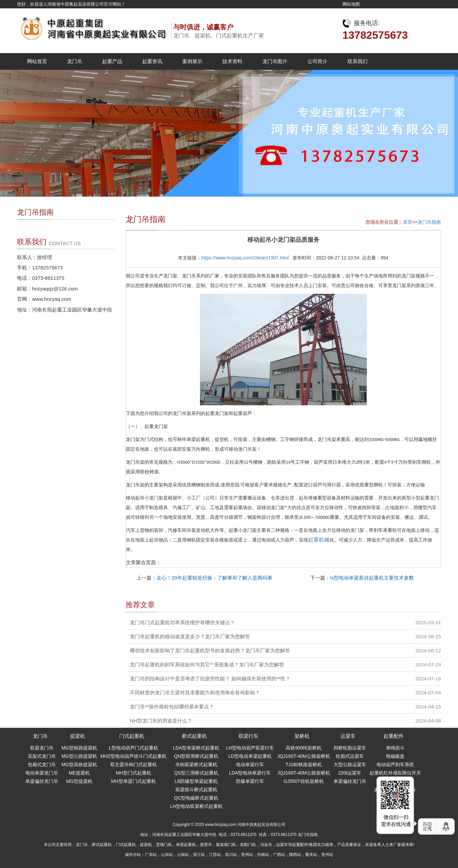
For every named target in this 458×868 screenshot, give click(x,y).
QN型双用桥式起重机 (196, 756)
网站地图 (351, 4)
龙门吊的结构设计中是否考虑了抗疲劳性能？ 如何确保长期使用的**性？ (210, 679)
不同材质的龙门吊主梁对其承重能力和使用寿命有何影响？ (195, 693)
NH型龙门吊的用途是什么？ (161, 721)
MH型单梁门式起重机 (134, 781)
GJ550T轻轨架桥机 (304, 781)
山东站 (167, 855)
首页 (408, 222)
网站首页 (37, 61)
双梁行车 (248, 736)
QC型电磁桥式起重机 (196, 798)
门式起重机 (132, 736)
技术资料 (232, 61)
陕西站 (295, 855)
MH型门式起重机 (134, 773)
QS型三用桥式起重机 (196, 773)
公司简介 (317, 61)
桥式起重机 (194, 736)
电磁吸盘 (395, 756)
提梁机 (78, 736)
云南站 (183, 855)
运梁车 (348, 736)
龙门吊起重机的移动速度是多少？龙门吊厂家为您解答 (190, 636)
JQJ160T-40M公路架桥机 (304, 756)
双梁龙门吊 (42, 748)
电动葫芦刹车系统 (395, 765)
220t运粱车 (350, 773)
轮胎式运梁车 (350, 756)
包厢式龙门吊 (42, 765)
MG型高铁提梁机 (79, 765)
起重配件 (394, 736)
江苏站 (215, 855)
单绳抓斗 (395, 748)
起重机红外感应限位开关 (395, 773)
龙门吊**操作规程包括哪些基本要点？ (172, 707)
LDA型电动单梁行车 (250, 773)
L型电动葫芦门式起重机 (134, 748)
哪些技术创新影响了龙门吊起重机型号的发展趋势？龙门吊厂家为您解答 (210, 650)
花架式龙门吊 (42, 756)
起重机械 (319, 540)
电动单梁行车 (250, 765)
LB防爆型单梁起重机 (196, 781)
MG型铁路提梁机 (79, 748)
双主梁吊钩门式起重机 (134, 765)
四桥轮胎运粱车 (350, 748)
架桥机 (302, 736)
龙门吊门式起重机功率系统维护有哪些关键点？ (182, 622)
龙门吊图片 (275, 61)
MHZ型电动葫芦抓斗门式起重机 (134, 756)
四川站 (231, 855)
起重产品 (112, 61)
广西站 (279, 855)
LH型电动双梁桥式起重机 (196, 806)
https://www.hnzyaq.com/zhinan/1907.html (245, 258)
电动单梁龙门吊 (42, 773)
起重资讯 (152, 61)
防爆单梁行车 (250, 781)
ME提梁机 (79, 773)
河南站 (263, 855)
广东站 (151, 855)
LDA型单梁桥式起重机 (196, 748)
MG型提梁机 (79, 781)
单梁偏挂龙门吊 (42, 781)
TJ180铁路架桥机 (304, 765)
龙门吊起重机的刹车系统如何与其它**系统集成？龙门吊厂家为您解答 (207, 665)
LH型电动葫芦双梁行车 (250, 748)
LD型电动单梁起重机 (250, 756)
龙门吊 (75, 61)
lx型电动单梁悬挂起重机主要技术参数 (372, 578)
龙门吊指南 (429, 222)
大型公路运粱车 (350, 765)
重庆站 (311, 855)
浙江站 (199, 855)
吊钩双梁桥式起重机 (196, 765)
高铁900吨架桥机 (304, 748)
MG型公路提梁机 (79, 756)
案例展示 (192, 61)
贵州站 (247, 855)
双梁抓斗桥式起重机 (196, 790)
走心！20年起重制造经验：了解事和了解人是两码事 (214, 578)
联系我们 (358, 61)
